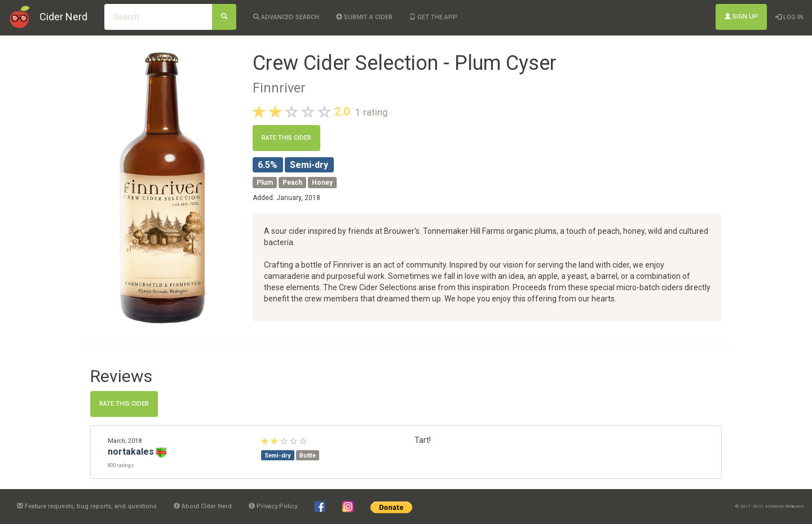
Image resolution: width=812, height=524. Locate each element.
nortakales (131, 452)
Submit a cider (364, 17)
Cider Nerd (63, 17)
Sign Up (741, 17)
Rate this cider (286, 138)
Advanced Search (286, 17)
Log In (789, 17)
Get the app (433, 17)
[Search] (224, 17)
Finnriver (279, 88)
